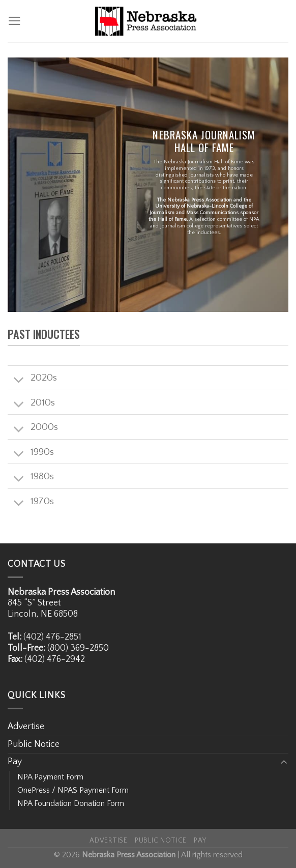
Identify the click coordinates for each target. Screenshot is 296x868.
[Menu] (14, 21)
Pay (15, 762)
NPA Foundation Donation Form (71, 803)
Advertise (26, 727)
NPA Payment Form (50, 777)
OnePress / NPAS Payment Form (73, 790)
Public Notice (34, 744)
